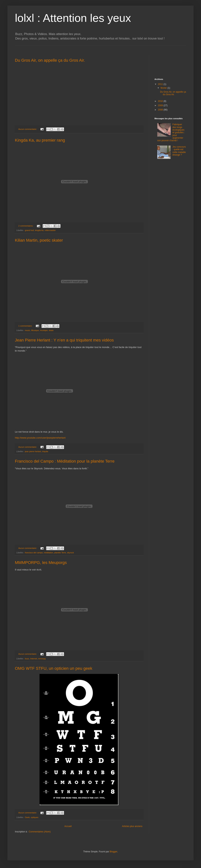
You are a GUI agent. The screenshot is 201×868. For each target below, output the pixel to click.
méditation (49, 553)
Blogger (113, 852)
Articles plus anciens (132, 826)
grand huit (29, 230)
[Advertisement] (169, 63)
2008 (161, 110)
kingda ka (39, 230)
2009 (161, 105)
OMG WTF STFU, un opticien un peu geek (54, 668)
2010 (161, 101)
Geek (27, 817)
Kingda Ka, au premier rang (40, 140)
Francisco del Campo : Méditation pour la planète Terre (65, 461)
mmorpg (42, 659)
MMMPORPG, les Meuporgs (41, 563)
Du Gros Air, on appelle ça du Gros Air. (50, 60)
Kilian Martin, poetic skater (39, 240)
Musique (35, 330)
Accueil (68, 826)
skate (51, 330)
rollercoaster (50, 230)
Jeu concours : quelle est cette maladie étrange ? (179, 151)
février (164, 88)
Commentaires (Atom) (40, 832)
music (28, 330)
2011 (161, 84)
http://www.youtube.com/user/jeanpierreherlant (40, 438)
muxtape (44, 330)
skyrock (70, 553)
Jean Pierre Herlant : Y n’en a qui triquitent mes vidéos (64, 340)
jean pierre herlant (33, 451)
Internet (34, 659)
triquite (45, 451)
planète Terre (60, 553)
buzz (27, 659)
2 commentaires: (26, 226)
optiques (35, 817)
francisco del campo (34, 553)
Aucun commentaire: (28, 129)
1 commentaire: (26, 326)
